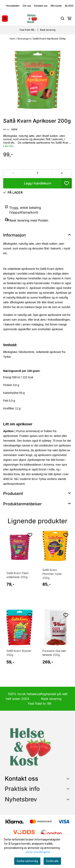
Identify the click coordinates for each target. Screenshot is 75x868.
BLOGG (69, 6)
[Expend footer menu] (69, 789)
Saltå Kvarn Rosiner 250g (19, 653)
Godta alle (52, 861)
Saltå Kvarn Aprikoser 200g (49, 39)
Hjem (13, 39)
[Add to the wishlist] (30, 535)
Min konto (56, 6)
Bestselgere (25, 39)
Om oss (27, 6)
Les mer (8, 146)
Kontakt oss (41, 6)
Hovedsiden (13, 6)
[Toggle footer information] (69, 779)
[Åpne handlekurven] (69, 19)
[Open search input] (63, 19)
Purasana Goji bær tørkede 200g (54, 653)
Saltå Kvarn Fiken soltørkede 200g (17, 575)
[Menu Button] (5, 18)
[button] (67, 183)
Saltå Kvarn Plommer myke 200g (52, 574)
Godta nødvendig (27, 861)
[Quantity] (37, 173)
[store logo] (32, 19)
